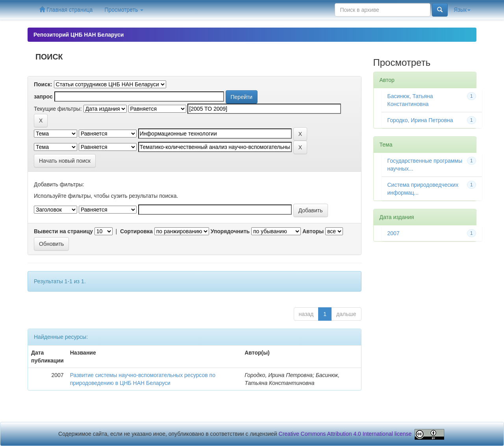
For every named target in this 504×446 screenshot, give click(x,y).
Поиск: (43, 84)
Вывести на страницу (63, 231)
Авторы (313, 231)
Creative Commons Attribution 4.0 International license (345, 434)
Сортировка (136, 231)
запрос (43, 97)
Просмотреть (124, 10)
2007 (394, 233)
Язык (462, 10)
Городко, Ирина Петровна (420, 120)
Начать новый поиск (65, 161)
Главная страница (66, 10)
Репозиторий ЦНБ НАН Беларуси (79, 35)
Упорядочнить (230, 231)
